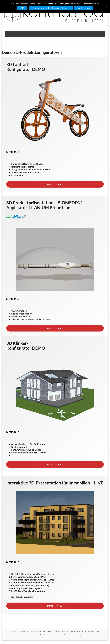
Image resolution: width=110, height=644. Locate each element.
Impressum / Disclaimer (53, 635)
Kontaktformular (36, 635)
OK (22, 8)
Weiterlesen (84, 8)
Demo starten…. (55, 184)
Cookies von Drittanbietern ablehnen (51, 8)
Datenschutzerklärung (72, 635)
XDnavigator (27, 597)
